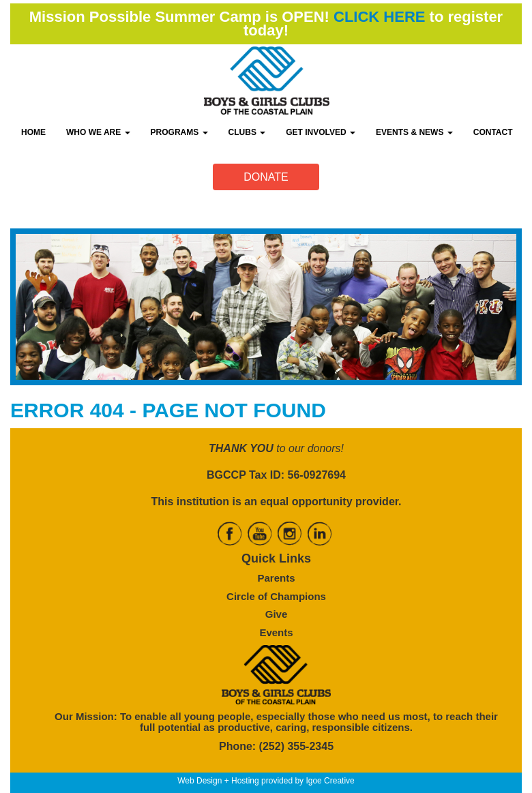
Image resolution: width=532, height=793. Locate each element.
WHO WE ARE (98, 132)
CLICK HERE (379, 17)
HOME (33, 132)
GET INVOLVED (321, 132)
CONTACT (493, 132)
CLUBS (247, 132)
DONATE (266, 177)
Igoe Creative (330, 781)
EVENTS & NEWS (414, 132)
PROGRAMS (179, 132)
